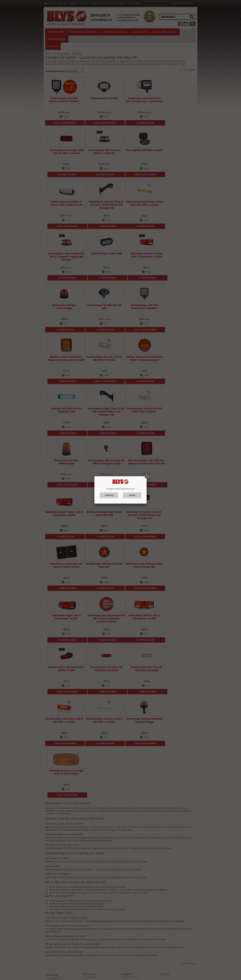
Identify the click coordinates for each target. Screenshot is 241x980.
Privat (132, 495)
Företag (109, 495)
